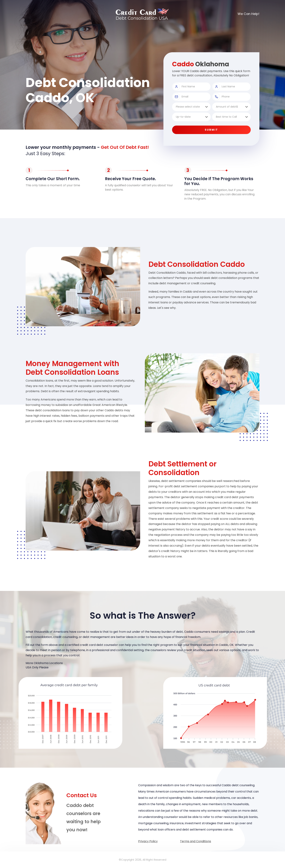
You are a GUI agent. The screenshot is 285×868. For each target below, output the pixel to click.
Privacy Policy (148, 841)
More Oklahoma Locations (44, 663)
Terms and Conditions (196, 841)
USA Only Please (37, 667)
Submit (211, 130)
